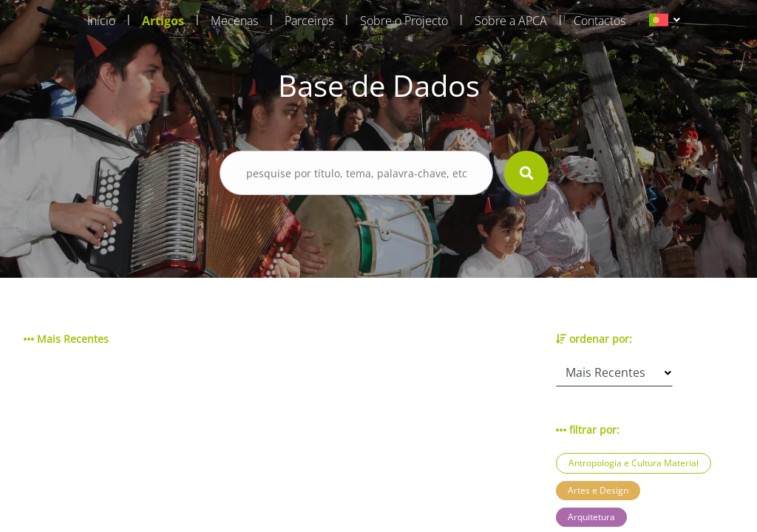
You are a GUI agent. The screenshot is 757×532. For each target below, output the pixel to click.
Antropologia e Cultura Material (634, 463)
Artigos (163, 21)
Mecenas (234, 21)
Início (101, 21)
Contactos (600, 21)
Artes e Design (598, 490)
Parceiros (309, 21)
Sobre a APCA (511, 21)
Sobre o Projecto (404, 21)
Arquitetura (591, 517)
